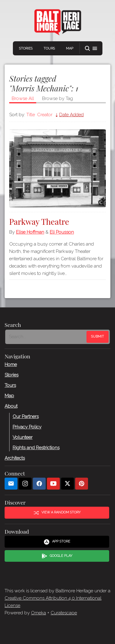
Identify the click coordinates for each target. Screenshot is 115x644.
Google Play (57, 556)
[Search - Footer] (46, 337)
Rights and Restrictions (36, 447)
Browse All (23, 98)
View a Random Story (57, 513)
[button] (91, 48)
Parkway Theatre (39, 222)
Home (11, 364)
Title (31, 115)
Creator (45, 115)
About (11, 406)
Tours (49, 48)
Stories (26, 48)
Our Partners (26, 416)
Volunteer (23, 437)
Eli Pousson (62, 232)
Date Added (71, 115)
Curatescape (64, 613)
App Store (57, 542)
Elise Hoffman (30, 232)
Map (70, 48)
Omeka (38, 613)
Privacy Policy (27, 427)
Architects (15, 458)
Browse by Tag (57, 98)
